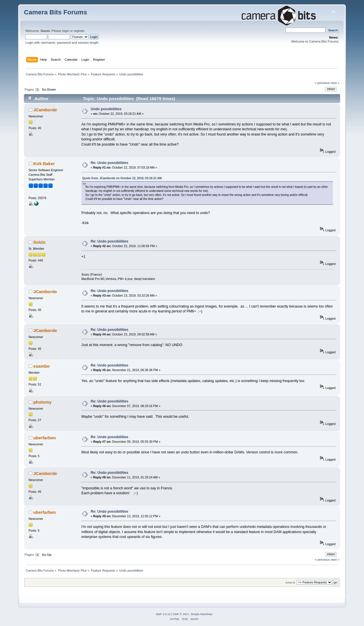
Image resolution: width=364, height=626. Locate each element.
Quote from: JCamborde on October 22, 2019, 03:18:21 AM (122, 178)
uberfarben (45, 438)
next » (335, 83)
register (79, 31)
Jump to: (291, 582)
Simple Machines (202, 614)
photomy (42, 402)
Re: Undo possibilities (109, 163)
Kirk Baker (44, 164)
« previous (322, 83)
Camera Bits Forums (55, 12)
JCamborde (45, 110)
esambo (42, 366)
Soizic (40, 242)
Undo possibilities (106, 109)
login (66, 31)
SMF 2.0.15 (163, 614)
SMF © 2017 (181, 614)
